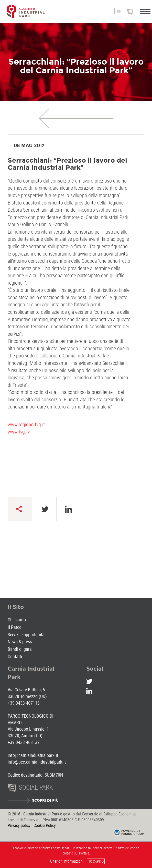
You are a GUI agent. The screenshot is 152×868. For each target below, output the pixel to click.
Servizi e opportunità (26, 634)
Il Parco (15, 627)
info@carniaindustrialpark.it (33, 755)
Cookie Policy (45, 825)
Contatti (15, 656)
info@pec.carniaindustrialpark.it (37, 762)
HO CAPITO (96, 861)
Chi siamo (17, 620)
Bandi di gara (20, 649)
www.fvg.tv (19, 432)
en (119, 11)
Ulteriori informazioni (67, 861)
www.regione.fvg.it (26, 424)
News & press (20, 642)
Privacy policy (19, 825)
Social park (137, 13)
